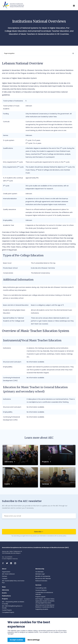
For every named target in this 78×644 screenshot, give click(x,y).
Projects (46, 462)
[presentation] (39, 524)
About (4, 569)
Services (46, 484)
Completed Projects (8, 612)
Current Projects (7, 610)
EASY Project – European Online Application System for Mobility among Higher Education (45, 601)
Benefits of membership (43, 576)
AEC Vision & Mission (8, 574)
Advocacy (9, 462)
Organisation (6, 572)
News (4, 587)
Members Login (40, 574)
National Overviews (41, 581)
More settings (34, 640)
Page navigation (9, 53)
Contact (5, 578)
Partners (5, 576)
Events (7, 484)
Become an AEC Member (43, 578)
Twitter (8, 563)
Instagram (16, 563)
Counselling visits (41, 588)
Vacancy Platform (41, 590)
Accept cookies (16, 640)
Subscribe (38, 532)
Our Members (40, 572)
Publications (6, 596)
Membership (40, 569)
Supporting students (42, 609)
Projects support (40, 597)
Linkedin (12, 563)
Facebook (4, 563)
